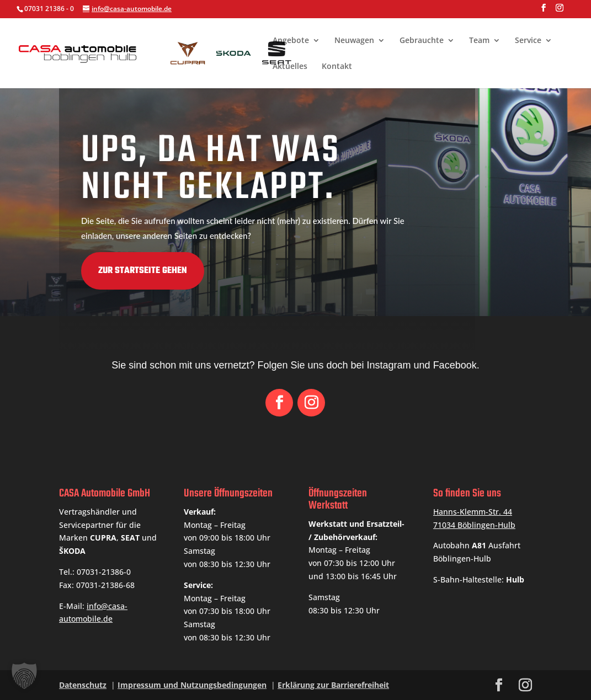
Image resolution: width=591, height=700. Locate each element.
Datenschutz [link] (83, 685)
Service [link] (528, 41)
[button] (544, 11)
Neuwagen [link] (354, 41)
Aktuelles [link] (290, 67)
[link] (209, 52)
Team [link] (479, 41)
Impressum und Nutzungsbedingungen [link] (192, 685)
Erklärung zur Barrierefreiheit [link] (333, 685)
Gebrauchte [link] (422, 41)
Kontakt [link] (337, 67)
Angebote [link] (291, 41)
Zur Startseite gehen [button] (68, 271)
